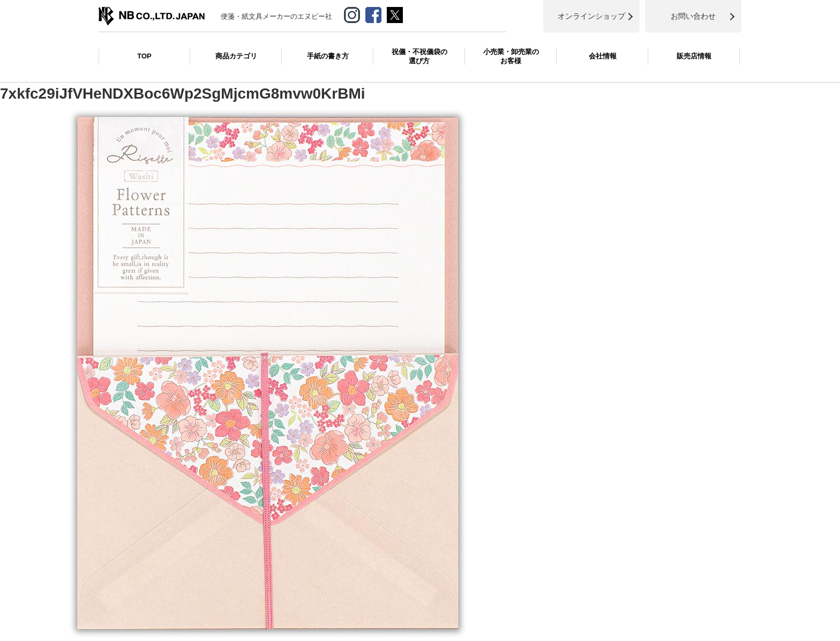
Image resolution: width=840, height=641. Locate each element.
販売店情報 (694, 56)
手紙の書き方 (328, 56)
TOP (144, 56)
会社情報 (603, 56)
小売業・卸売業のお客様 (511, 56)
